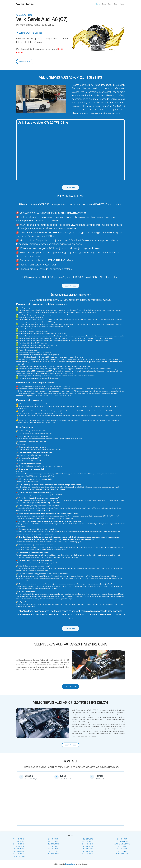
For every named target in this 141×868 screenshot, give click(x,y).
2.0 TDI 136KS (53, 839)
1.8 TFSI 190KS (19, 839)
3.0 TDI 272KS (19, 851)
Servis (104, 4)
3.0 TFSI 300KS (19, 854)
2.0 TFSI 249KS (53, 844)
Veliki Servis (25, 4)
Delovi (116, 4)
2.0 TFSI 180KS (88, 841)
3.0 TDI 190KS (88, 846)
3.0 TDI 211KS (19, 849)
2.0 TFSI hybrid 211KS (122, 844)
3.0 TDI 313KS (53, 851)
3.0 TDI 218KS (53, 849)
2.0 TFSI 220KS (19, 844)
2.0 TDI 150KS (88, 839)
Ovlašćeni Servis (70, 864)
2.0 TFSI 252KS (88, 844)
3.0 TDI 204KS (122, 846)
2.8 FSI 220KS (53, 846)
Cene (110, 4)
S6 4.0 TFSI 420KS (122, 854)
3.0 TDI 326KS (122, 851)
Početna (97, 4)
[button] (20, 99)
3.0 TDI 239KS (88, 849)
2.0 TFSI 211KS (122, 841)
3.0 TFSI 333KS (88, 854)
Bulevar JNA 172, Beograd (29, 33)
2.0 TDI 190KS (53, 841)
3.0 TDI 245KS (122, 849)
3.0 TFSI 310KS (53, 854)
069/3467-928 (24, 15)
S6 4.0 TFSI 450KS (19, 856)
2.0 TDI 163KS (122, 839)
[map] (35, 777)
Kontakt (123, 4)
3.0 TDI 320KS (88, 851)
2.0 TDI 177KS (19, 841)
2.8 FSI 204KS (19, 846)
